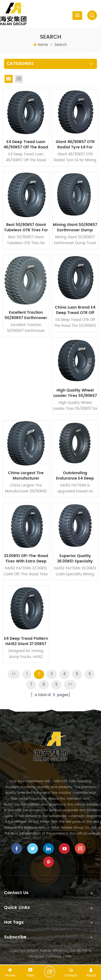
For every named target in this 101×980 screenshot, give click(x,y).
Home (43, 45)
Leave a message (50, 972)
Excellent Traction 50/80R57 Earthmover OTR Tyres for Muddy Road (26, 315)
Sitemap (55, 957)
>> (70, 685)
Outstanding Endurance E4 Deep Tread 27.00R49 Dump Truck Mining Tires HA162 (75, 476)
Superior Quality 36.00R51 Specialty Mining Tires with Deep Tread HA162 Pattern (75, 559)
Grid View (9, 79)
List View (19, 79)
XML (69, 957)
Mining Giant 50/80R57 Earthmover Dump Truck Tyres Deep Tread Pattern (75, 228)
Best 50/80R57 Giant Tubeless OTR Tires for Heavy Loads (26, 228)
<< (14, 674)
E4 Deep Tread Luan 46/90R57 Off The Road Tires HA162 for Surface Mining (26, 145)
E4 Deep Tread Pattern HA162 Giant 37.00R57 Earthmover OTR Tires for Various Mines (26, 641)
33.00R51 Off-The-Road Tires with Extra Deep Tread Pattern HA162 (26, 559)
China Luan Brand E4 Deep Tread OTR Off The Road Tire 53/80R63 (75, 310)
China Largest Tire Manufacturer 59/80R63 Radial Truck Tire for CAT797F (26, 476)
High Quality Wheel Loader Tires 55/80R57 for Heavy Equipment (75, 393)
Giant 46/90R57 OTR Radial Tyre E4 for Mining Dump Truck (75, 145)
